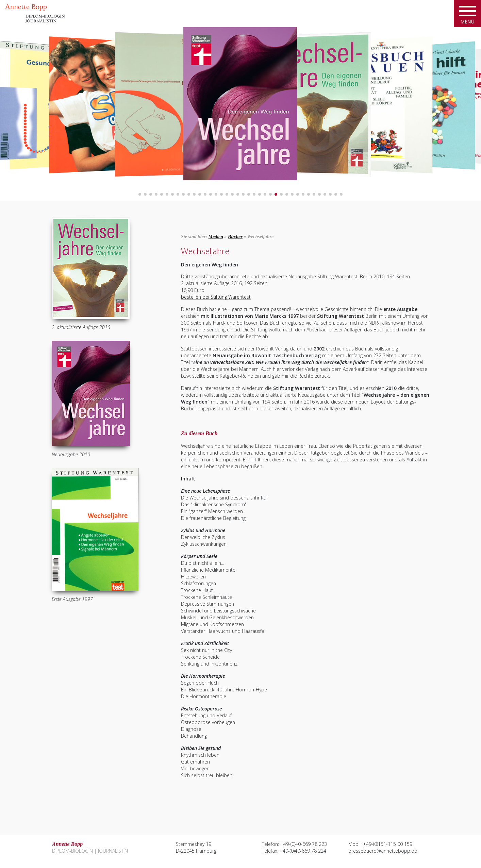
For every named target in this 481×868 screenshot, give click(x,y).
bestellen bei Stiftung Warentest (216, 297)
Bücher (235, 237)
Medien (216, 237)
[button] (140, 194)
